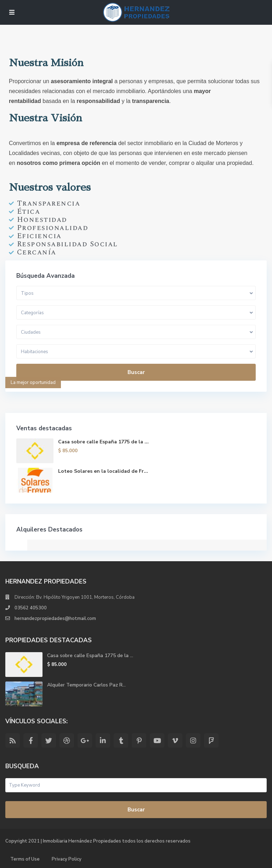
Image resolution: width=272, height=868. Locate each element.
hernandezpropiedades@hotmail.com (55, 619)
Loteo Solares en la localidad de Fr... (103, 471)
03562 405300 (31, 608)
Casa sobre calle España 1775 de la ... (103, 442)
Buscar (136, 372)
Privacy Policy (67, 859)
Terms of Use (25, 859)
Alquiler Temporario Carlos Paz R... (86, 685)
